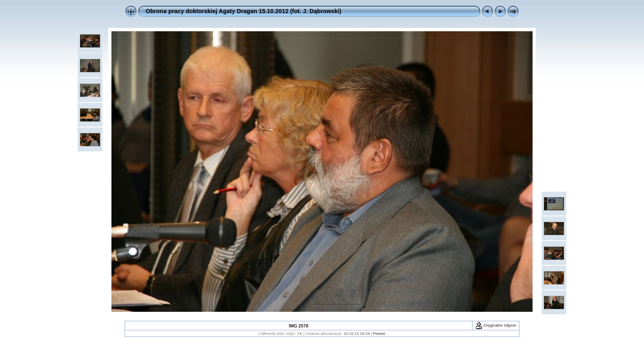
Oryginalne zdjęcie (496, 325)
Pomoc (379, 333)
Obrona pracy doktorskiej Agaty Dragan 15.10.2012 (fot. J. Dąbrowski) (243, 11)
